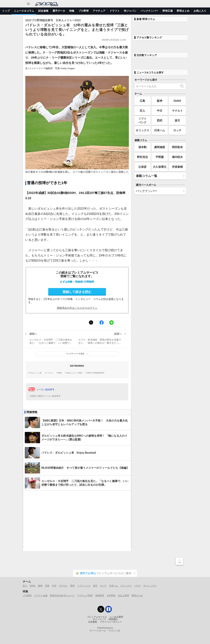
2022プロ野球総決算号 (96, 373)
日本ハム (160, 130)
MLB (60, 373)
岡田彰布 (177, 147)
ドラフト (115, 11)
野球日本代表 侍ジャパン (62, 596)
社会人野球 (124, 596)
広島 (142, 101)
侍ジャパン (130, 11)
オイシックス (150, 586)
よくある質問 (116, 617)
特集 (72, 11)
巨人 (142, 111)
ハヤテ (137, 586)
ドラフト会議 (41, 596)
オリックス (142, 130)
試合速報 (43, 11)
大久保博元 (160, 167)
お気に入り (200, 11)
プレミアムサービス (97, 617)
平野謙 (160, 157)
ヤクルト (177, 111)
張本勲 (142, 147)
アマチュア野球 (85, 596)
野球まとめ (183, 11)
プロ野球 (84, 11)
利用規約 (113, 619)
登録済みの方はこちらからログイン (77, 308)
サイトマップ (99, 619)
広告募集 (93, 622)
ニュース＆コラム (24, 11)
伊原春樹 (177, 167)
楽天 (177, 120)
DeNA (177, 101)
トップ (6, 11)
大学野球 (111, 596)
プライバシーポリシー (111, 622)
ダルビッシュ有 (36, 373)
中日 (160, 111)
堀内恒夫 (177, 157)
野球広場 (168, 11)
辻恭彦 (142, 167)
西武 (160, 120)
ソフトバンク (142, 120)
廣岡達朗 (160, 147)
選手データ (59, 11)
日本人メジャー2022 (74, 373)
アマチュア (99, 11)
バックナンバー (149, 11)
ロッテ (177, 130)
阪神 (160, 101)
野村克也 (142, 157)
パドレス (50, 373)
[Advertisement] (77, 520)
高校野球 (100, 596)
